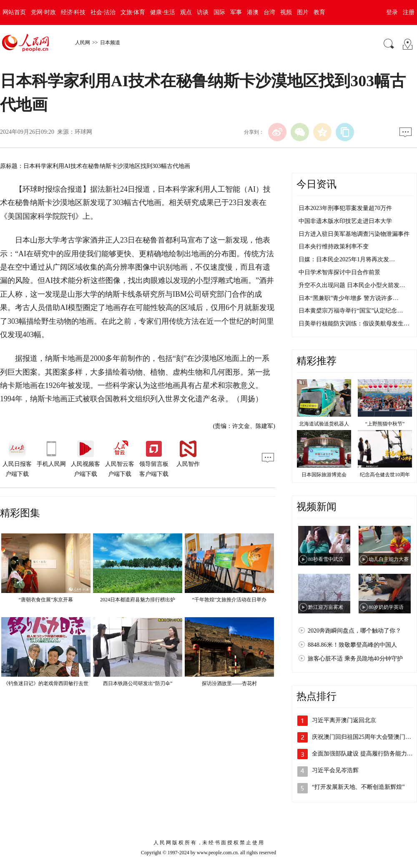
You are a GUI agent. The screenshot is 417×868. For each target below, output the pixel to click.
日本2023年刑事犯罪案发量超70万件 (345, 208)
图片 (303, 12)
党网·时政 (43, 12)
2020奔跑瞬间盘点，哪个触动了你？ (354, 631)
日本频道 (110, 43)
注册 (409, 12)
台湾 (269, 12)
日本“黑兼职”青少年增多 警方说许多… (349, 298)
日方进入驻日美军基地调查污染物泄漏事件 (354, 234)
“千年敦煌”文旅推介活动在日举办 (230, 600)
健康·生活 (163, 12)
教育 (319, 12)
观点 (186, 12)
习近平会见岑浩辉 (335, 770)
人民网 (83, 43)
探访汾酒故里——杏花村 (229, 683)
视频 (286, 12)
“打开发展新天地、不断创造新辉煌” (358, 787)
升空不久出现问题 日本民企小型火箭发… (352, 285)
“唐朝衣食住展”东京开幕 (46, 600)
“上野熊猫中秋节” (385, 424)
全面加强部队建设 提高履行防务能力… (362, 754)
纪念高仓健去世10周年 (385, 475)
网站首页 (14, 12)
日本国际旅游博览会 (324, 475)
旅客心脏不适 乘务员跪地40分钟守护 (355, 659)
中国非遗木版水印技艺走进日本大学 (345, 221)
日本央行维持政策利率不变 (334, 246)
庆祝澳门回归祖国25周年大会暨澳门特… (364, 737)
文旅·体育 (133, 12)
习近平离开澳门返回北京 (344, 720)
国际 (219, 12)
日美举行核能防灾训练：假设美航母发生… (354, 324)
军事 (236, 12)
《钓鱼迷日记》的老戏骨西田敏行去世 (46, 683)
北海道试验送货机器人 (324, 424)
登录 (392, 12)
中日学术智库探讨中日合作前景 (339, 272)
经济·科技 (73, 12)
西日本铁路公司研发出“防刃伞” (138, 683)
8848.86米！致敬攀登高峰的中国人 (352, 645)
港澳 (253, 12)
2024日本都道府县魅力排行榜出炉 (138, 600)
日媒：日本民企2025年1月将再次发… (347, 259)
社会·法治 (103, 12)
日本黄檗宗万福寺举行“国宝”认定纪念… (351, 311)
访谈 (203, 12)
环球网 (83, 132)
